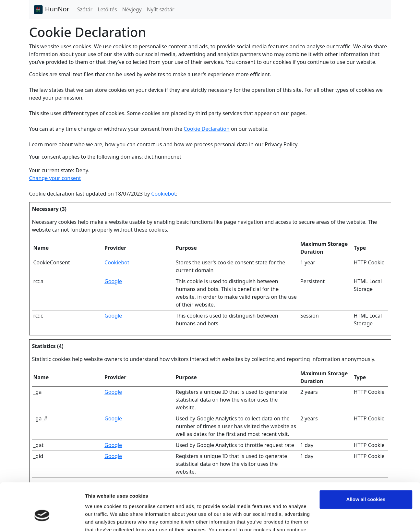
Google (113, 281)
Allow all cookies (366, 463)
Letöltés (107, 9)
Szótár (85, 9)
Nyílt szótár (161, 9)
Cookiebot (163, 194)
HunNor (51, 10)
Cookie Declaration (207, 129)
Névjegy (132, 9)
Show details (100, 518)
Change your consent (55, 178)
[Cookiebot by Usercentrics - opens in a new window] (42, 518)
